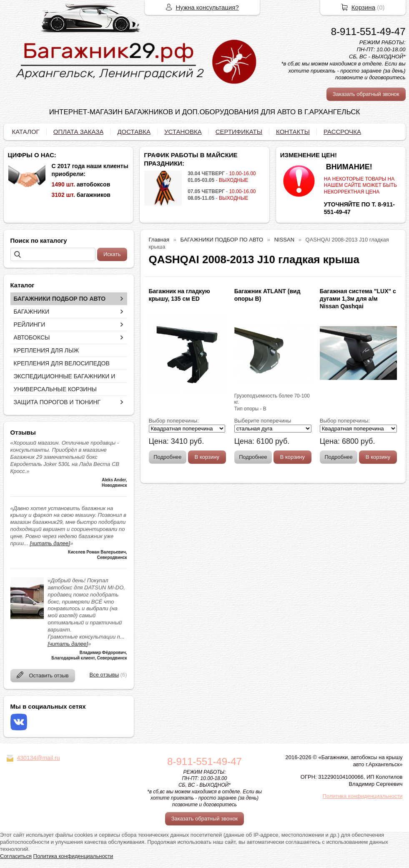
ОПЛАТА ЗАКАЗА (79, 132)
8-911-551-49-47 (368, 31)
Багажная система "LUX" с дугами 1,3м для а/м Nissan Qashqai (358, 299)
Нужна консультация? (207, 7)
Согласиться (16, 856)
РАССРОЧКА (342, 132)
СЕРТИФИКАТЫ (239, 132)
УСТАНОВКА (183, 132)
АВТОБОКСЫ (32, 337)
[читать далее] (50, 543)
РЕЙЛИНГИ (30, 325)
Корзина (363, 7)
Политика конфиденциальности (363, 796)
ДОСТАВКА (134, 132)
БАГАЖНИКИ (32, 312)
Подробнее (167, 457)
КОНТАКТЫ (293, 132)
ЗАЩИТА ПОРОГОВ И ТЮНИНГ (57, 402)
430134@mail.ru (39, 758)
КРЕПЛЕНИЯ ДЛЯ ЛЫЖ (46, 350)
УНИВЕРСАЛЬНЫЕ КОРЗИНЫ (55, 389)
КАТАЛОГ (26, 132)
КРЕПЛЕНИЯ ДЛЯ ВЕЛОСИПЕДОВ (62, 363)
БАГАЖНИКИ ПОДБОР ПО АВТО (60, 299)
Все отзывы (104, 675)
